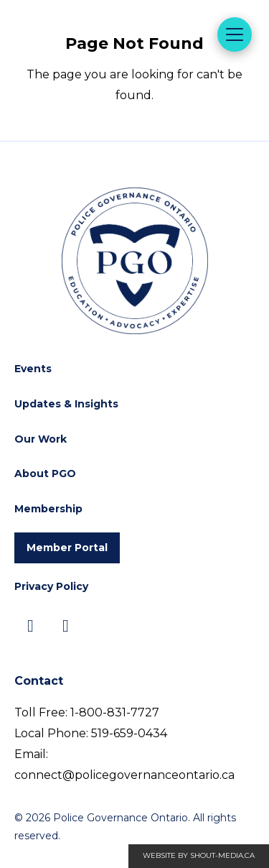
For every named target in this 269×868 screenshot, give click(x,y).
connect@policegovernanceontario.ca (124, 775)
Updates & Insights (66, 404)
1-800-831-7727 (115, 712)
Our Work (41, 439)
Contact (39, 681)
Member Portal (67, 548)
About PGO (45, 474)
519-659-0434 (129, 733)
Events (33, 369)
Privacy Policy (51, 586)
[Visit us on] (30, 626)
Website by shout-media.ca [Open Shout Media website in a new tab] (199, 855)
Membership (48, 509)
